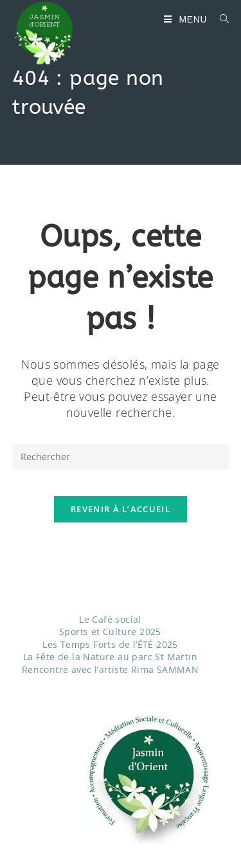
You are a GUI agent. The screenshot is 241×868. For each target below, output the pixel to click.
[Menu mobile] (187, 19)
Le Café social (110, 619)
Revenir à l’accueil (121, 509)
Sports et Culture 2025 (110, 632)
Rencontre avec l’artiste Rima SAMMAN (110, 669)
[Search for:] (220, 19)
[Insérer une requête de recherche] (121, 457)
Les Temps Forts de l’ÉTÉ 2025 (110, 644)
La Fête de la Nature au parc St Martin (110, 657)
